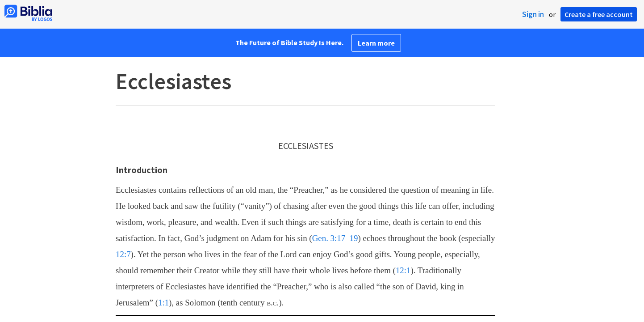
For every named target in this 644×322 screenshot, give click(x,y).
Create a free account (599, 14)
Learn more (376, 43)
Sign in (533, 14)
